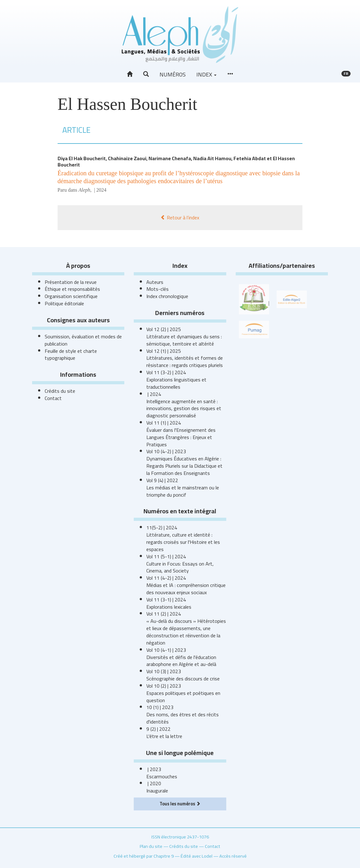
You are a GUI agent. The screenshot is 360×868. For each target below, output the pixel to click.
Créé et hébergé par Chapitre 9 (144, 856)
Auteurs (155, 282)
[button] (146, 74)
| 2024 (100, 190)
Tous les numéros (180, 804)
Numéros (173, 74)
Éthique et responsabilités (72, 289)
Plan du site (151, 846)
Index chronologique (167, 296)
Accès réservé (233, 856)
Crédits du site (60, 391)
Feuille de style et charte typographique (71, 355)
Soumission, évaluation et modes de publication (83, 340)
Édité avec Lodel (197, 856)
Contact (53, 398)
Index (206, 74)
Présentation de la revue (71, 282)
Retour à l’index (180, 217)
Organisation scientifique (71, 296)
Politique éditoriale (64, 303)
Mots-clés (157, 289)
